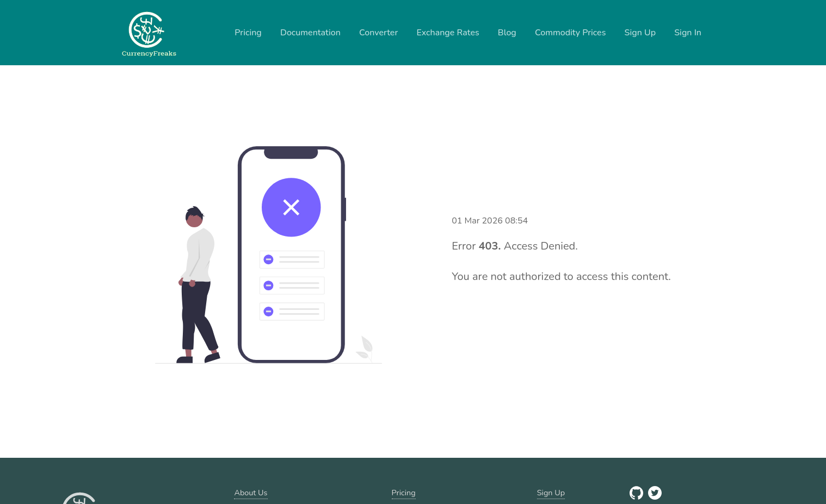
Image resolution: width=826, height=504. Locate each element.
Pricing (248, 33)
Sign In (688, 33)
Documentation (310, 33)
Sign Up (640, 33)
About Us (251, 493)
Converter (378, 33)
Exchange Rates (448, 33)
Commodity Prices (570, 33)
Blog (507, 33)
